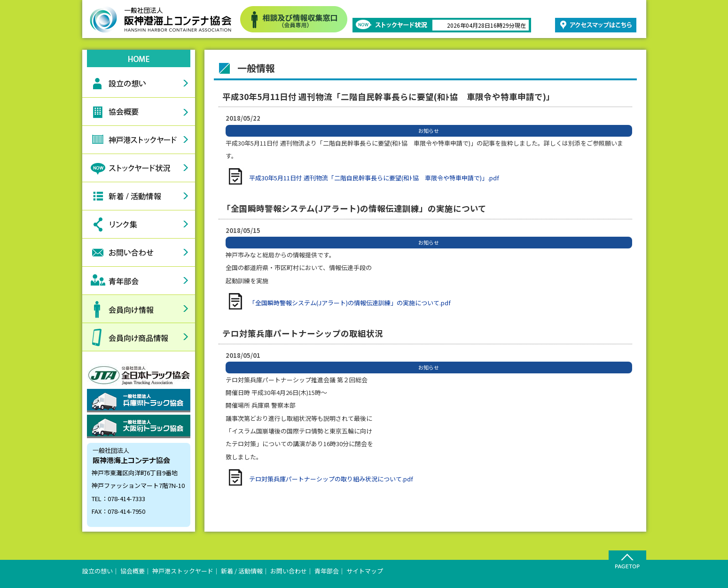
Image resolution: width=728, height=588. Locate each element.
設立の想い (139, 84)
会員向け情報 (139, 309)
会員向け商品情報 (139, 337)
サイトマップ (365, 571)
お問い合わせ (139, 253)
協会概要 (139, 112)
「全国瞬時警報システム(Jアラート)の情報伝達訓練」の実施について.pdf (350, 303)
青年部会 (139, 281)
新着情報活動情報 (139, 196)
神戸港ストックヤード (139, 140)
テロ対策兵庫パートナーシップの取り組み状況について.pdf (331, 479)
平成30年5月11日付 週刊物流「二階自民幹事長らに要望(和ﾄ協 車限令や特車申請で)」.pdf (374, 178)
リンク (139, 224)
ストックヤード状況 (139, 168)
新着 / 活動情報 (242, 571)
